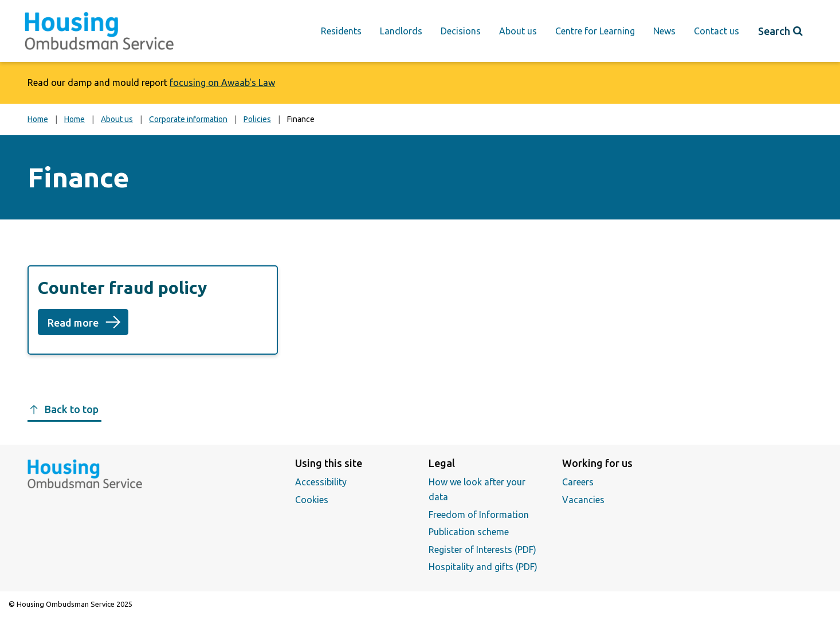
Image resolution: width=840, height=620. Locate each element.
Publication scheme (469, 532)
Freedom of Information (479, 515)
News (664, 31)
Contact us (717, 31)
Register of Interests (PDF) (482, 550)
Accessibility (321, 482)
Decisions (461, 31)
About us (518, 31)
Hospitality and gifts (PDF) (483, 567)
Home (38, 119)
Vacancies (583, 500)
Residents (341, 31)
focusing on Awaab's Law (222, 83)
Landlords (401, 31)
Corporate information (188, 119)
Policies (257, 119)
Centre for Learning (595, 31)
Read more (88, 326)
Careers (578, 482)
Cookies (312, 500)
